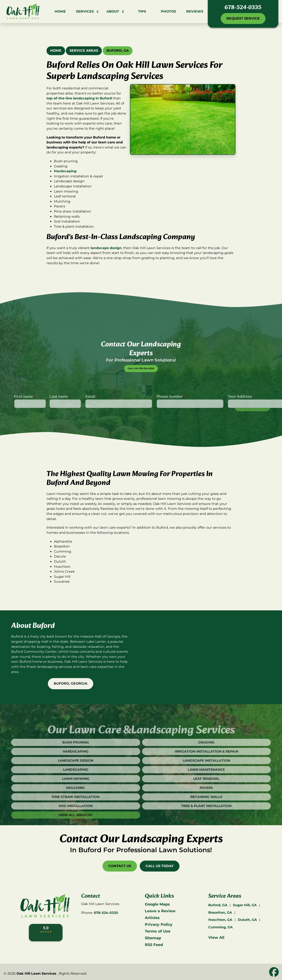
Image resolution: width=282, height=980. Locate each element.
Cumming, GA (221, 927)
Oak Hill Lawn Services (36, 973)
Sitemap (153, 938)
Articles (152, 918)
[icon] (274, 972)
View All (216, 938)
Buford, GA (118, 51)
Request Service (243, 18)
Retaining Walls (206, 809)
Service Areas (84, 51)
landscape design (106, 248)
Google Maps (157, 904)
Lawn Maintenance (206, 782)
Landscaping (76, 782)
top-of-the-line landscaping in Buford (79, 98)
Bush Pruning (76, 755)
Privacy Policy (159, 924)
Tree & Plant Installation (206, 818)
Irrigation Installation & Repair (206, 764)
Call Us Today (160, 866)
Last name (60, 409)
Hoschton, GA (220, 920)
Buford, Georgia (71, 683)
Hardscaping (65, 171)
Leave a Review (160, 911)
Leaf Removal (206, 791)
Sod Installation (76, 818)
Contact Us (120, 866)
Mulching (76, 800)
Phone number (171, 409)
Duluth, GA (247, 920)
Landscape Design (76, 773)
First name (25, 409)
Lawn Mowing (76, 791)
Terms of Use (158, 931)
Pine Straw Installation (76, 809)
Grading (206, 755)
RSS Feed (154, 945)
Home (56, 51)
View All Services (76, 828)
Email (91, 409)
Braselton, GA (220, 912)
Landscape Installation (206, 773)
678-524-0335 (243, 8)
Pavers (206, 800)
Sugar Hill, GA (245, 905)
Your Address (241, 409)
